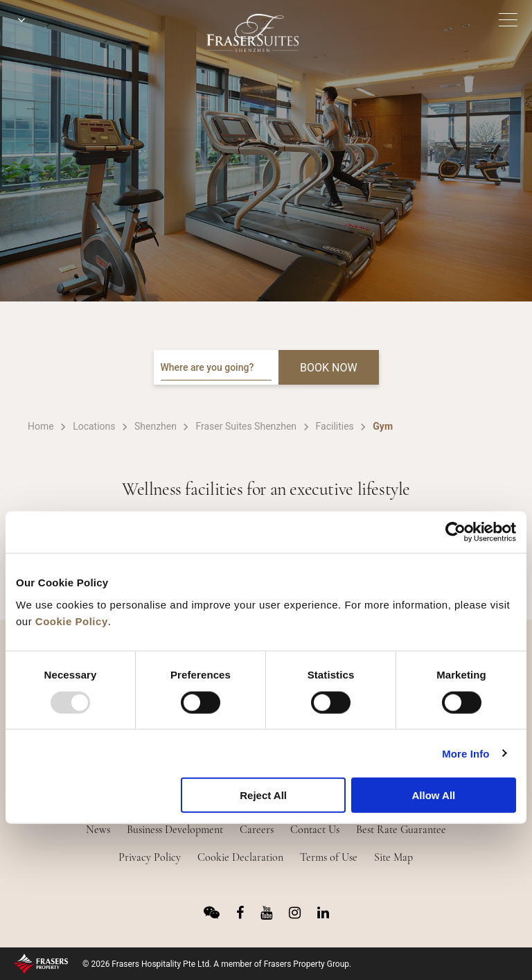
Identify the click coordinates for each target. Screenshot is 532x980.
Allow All (433, 795)
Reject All (263, 795)
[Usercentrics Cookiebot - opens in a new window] (455, 532)
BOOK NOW (329, 368)
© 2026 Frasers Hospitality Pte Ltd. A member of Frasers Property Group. (217, 964)
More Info (465, 753)
